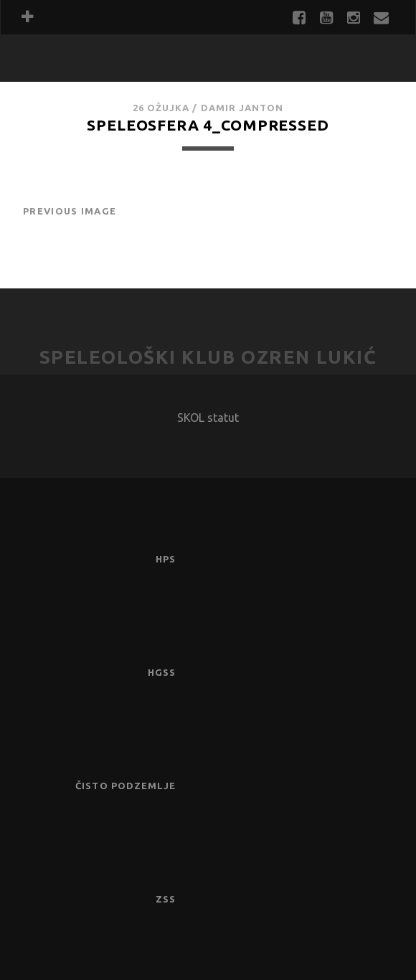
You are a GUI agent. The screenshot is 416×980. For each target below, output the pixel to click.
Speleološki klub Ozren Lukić (208, 357)
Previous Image (70, 211)
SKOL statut (208, 418)
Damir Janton (242, 108)
